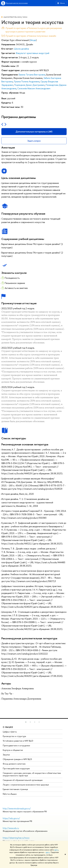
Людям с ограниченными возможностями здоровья (26, 785)
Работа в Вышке (10, 794)
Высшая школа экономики (17, 3)
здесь (56, 850)
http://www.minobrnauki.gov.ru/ (17, 808)
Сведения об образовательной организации (23, 780)
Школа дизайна (21, 49)
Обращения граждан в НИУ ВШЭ (17, 759)
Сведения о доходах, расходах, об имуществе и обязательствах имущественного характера (32, 774)
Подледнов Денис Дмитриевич (29, 85)
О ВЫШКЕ (8, 727)
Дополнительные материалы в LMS (34, 132)
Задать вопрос (34, 141)
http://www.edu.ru (11, 828)
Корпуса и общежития (13, 750)
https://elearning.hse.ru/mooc (16, 838)
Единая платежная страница (15, 789)
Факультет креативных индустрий (32, 53)
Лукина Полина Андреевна (27, 81)
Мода (33, 40)
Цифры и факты (10, 732)
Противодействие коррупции (16, 768)
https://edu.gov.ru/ (11, 818)
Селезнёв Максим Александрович (34, 88)
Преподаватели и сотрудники (16, 745)
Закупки (6, 755)
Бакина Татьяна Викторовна (32, 75)
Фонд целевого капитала (14, 764)
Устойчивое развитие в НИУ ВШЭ (18, 741)
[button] (26, 722)
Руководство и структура (14, 736)
